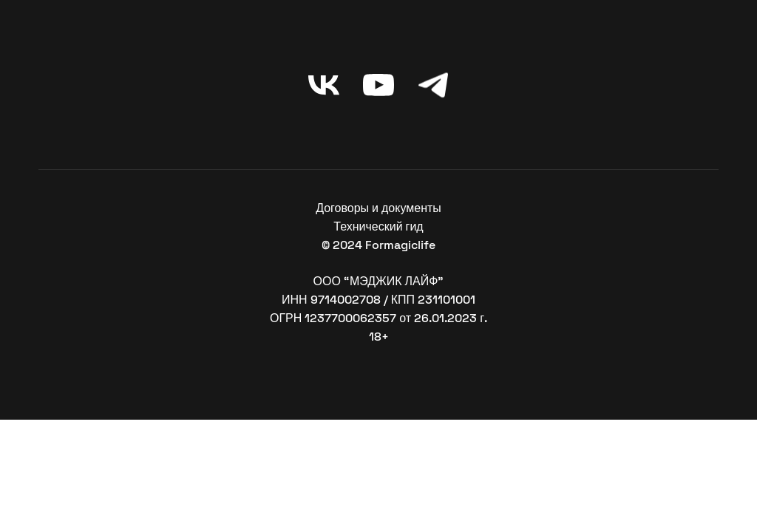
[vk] (324, 85)
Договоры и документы (378, 208)
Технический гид (378, 226)
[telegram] (433, 85)
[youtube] (378, 85)
